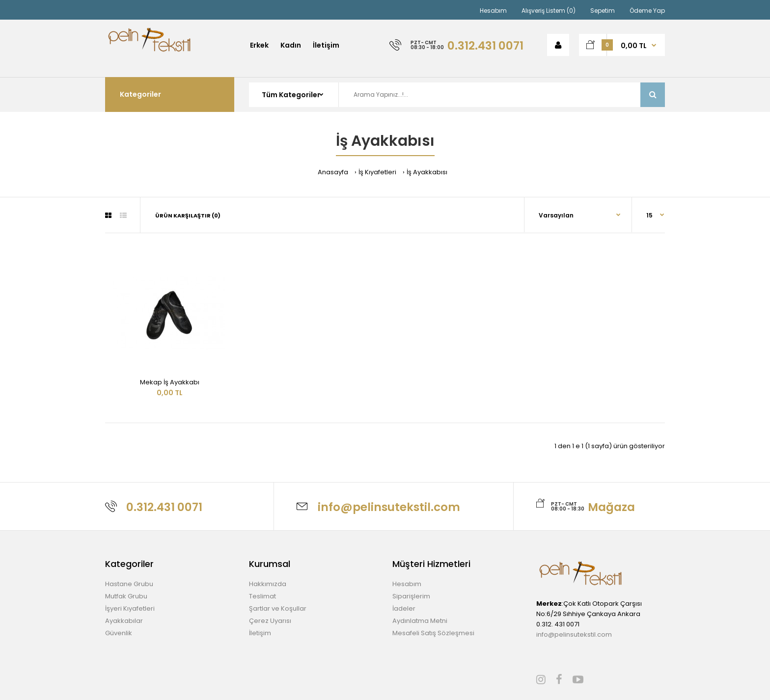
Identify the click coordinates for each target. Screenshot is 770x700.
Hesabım (493, 11)
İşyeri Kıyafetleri (130, 608)
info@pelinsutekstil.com (574, 634)
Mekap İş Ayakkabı (170, 382)
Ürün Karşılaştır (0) (188, 215)
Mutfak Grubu (126, 596)
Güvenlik (119, 633)
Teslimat (262, 596)
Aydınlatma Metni (420, 621)
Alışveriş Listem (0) (549, 11)
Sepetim (603, 11)
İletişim (260, 633)
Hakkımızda (268, 584)
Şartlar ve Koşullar (278, 608)
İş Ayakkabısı (427, 172)
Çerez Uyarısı (270, 621)
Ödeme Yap (647, 11)
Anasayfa (333, 172)
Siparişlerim (411, 596)
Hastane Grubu (129, 584)
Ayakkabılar (124, 621)
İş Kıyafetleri (377, 172)
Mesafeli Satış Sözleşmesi (433, 633)
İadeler (404, 608)
